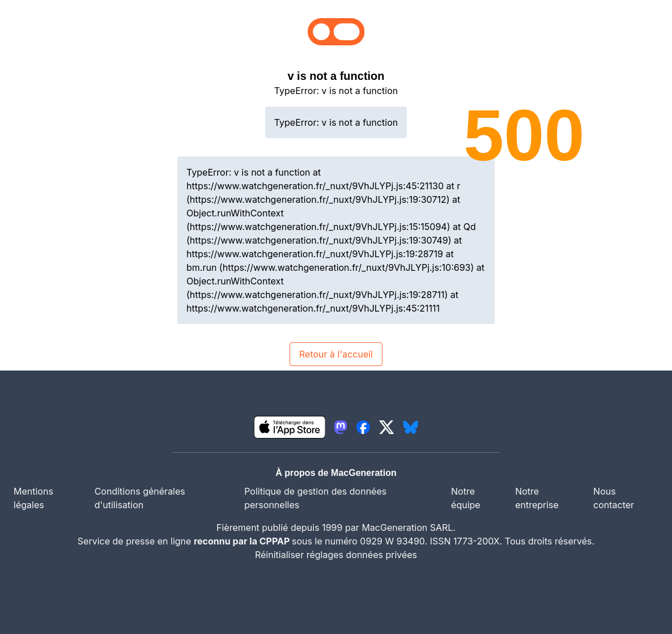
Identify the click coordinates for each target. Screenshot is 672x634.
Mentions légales (33, 498)
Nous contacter (614, 498)
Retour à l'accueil (336, 354)
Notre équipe (466, 498)
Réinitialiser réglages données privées (336, 555)
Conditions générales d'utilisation (140, 498)
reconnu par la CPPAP (243, 541)
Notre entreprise (537, 498)
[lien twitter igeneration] (387, 427)
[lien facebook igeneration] (363, 427)
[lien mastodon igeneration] (341, 427)
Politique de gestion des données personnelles (315, 498)
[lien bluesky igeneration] (411, 427)
